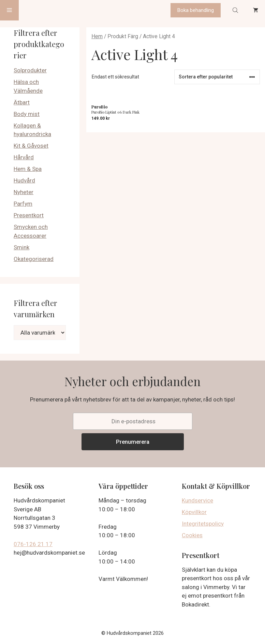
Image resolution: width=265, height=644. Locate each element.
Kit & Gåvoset (31, 146)
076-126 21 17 (33, 544)
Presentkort (29, 215)
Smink (21, 247)
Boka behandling (196, 10)
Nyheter (24, 192)
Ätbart (22, 102)
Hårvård (24, 157)
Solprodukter (30, 70)
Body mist (27, 114)
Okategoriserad (34, 259)
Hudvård (24, 180)
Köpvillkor (194, 512)
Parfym (23, 204)
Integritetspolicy (203, 524)
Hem (97, 36)
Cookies (192, 535)
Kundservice (197, 500)
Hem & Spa (28, 169)
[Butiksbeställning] (217, 77)
